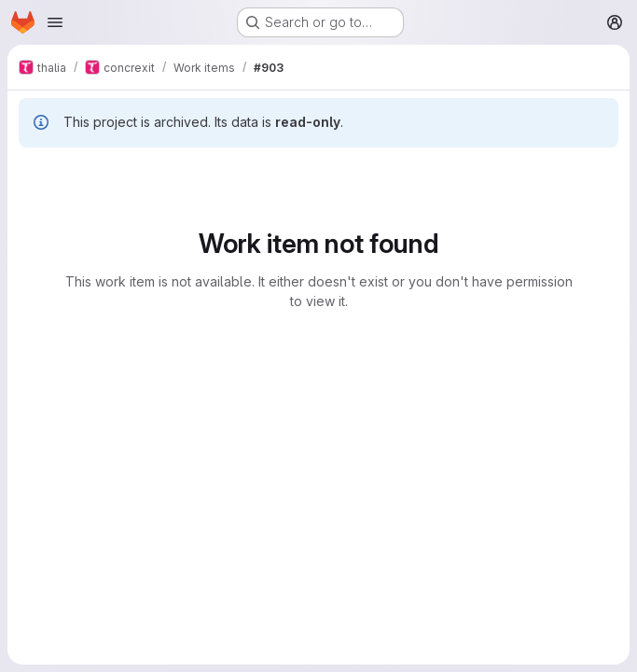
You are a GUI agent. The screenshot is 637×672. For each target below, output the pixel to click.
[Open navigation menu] (55, 22)
